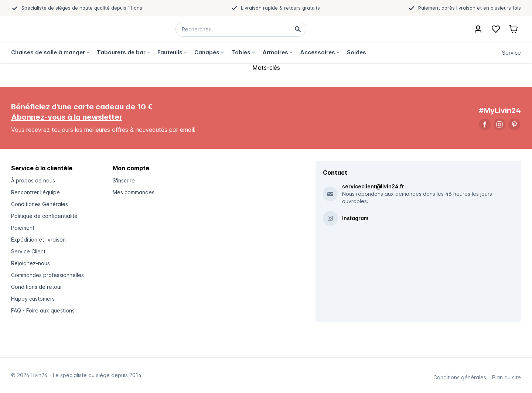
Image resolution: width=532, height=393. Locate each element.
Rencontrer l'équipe (35, 192)
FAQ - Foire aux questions (43, 310)
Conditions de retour (37, 287)
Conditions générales (460, 377)
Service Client (28, 251)
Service (511, 53)
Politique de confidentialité (44, 216)
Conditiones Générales (40, 204)
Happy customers (33, 299)
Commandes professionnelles (47, 275)
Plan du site (507, 377)
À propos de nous (33, 180)
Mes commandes (134, 192)
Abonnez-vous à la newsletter (67, 117)
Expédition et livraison (38, 240)
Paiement (23, 228)
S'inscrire (124, 180)
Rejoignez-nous (30, 263)
